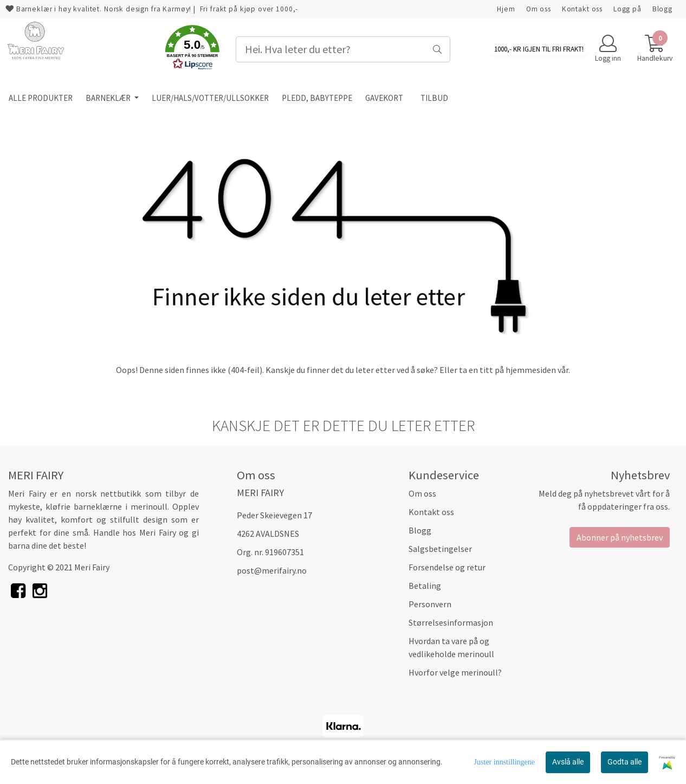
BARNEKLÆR (109, 98)
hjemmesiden (531, 370)
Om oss (539, 9)
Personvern (430, 604)
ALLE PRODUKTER (41, 98)
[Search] (343, 49)
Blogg (662, 9)
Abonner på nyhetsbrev (620, 537)
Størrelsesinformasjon (451, 622)
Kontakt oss (582, 9)
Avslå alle (568, 762)
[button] (192, 49)
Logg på (627, 9)
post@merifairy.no (272, 570)
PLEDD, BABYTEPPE (317, 98)
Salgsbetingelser (440, 549)
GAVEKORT (384, 98)
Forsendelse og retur (447, 567)
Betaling (425, 586)
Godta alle (624, 762)
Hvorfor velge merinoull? (455, 672)
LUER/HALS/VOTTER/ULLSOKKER (210, 98)
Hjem (506, 9)
